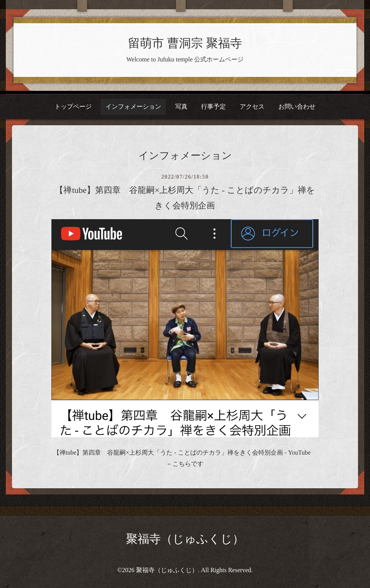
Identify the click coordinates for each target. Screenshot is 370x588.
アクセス (252, 107)
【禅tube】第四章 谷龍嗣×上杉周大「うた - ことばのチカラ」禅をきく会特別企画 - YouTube (182, 453)
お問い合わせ (297, 107)
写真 (181, 107)
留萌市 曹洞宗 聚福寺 (185, 43)
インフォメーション (133, 107)
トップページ (73, 107)
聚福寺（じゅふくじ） (185, 539)
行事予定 (213, 107)
